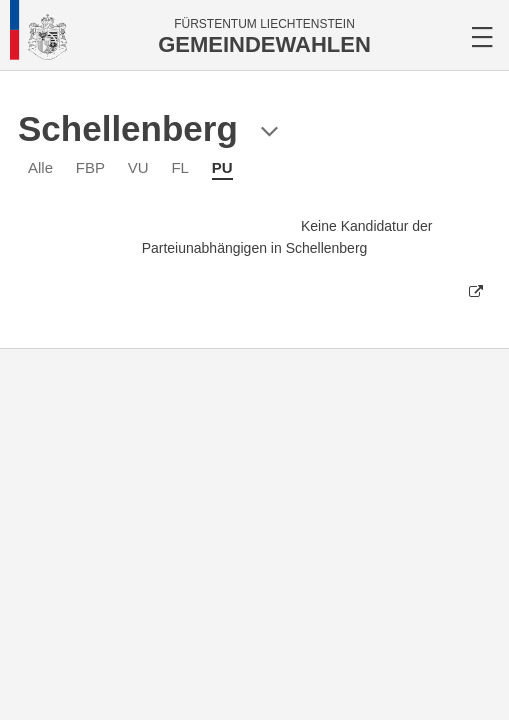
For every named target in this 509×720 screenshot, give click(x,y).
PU (222, 167)
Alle (40, 167)
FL (180, 167)
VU (138, 167)
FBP (90, 167)
